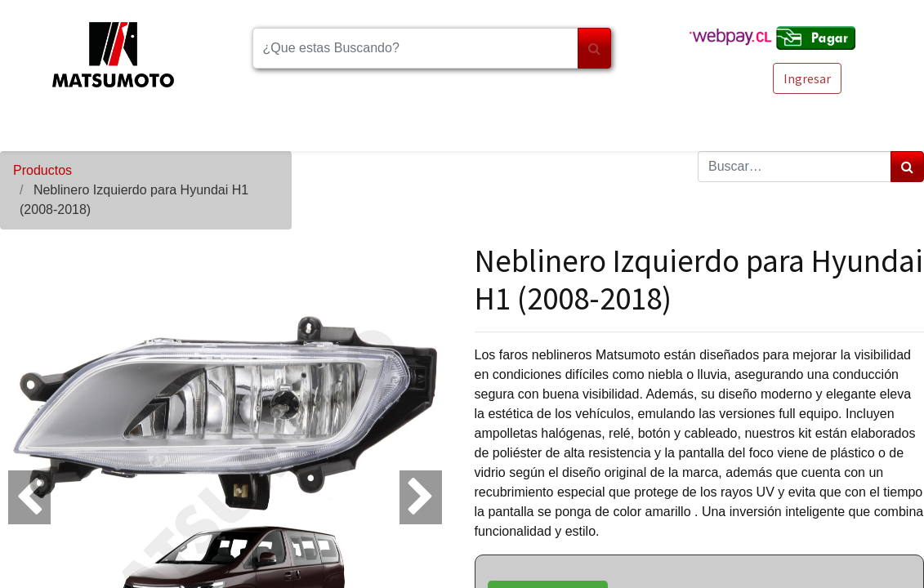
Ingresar (807, 78)
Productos (42, 170)
